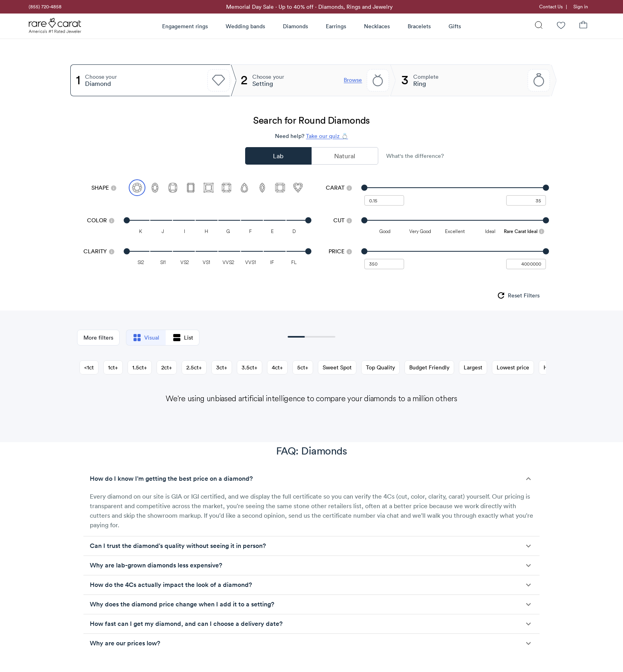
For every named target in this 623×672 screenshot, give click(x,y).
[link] (44, 7)
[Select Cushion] (173, 188)
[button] (311, 479)
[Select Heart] (298, 188)
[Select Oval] (155, 188)
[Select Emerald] (191, 188)
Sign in (581, 7)
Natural (345, 156)
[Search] (539, 26)
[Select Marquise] (262, 188)
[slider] (455, 188)
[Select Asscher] (280, 188)
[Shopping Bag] (583, 26)
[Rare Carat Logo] (55, 27)
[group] (518, 295)
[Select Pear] (244, 188)
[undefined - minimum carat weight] (384, 200)
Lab (278, 156)
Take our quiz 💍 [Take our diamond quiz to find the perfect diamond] (327, 136)
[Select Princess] (209, 188)
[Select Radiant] (226, 188)
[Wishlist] (561, 26)
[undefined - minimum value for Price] (384, 264)
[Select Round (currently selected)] (137, 188)
